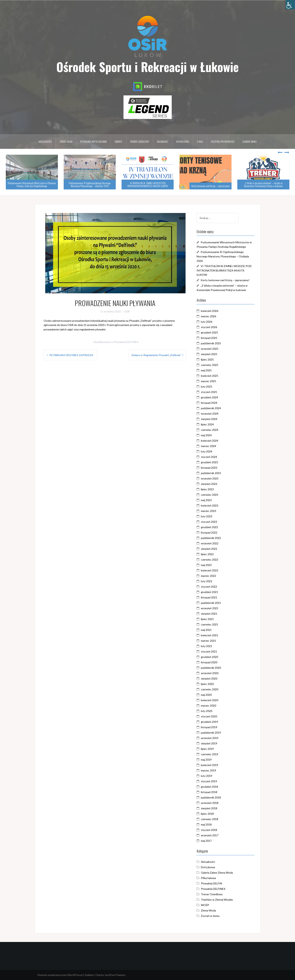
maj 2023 (206, 500)
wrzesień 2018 (210, 803)
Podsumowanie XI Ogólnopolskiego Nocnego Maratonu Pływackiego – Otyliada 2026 (90, 184)
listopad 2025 (209, 338)
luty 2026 (207, 322)
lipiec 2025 (207, 359)
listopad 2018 (209, 792)
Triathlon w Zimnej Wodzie (217, 900)
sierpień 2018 (209, 808)
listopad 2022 (209, 532)
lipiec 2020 (207, 684)
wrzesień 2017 (210, 835)
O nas (200, 141)
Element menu (250, 141)
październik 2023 (211, 473)
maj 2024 (206, 435)
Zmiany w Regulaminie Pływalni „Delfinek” (156, 355)
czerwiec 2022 (210, 560)
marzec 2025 (208, 381)
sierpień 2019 (209, 743)
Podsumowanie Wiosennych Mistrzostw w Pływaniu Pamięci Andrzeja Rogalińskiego (32, 184)
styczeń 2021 (209, 651)
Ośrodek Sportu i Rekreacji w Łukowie (147, 67)
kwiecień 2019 (210, 765)
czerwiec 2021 (210, 624)
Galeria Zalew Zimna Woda (217, 873)
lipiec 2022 (207, 554)
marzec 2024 (208, 446)
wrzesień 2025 (210, 349)
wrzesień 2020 (210, 673)
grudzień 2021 (209, 592)
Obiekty (118, 141)
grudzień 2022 (209, 527)
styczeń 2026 (209, 327)
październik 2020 (211, 668)
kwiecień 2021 (210, 635)
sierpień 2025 (209, 354)
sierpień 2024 (209, 419)
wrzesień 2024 (210, 414)
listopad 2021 (209, 597)
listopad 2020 (209, 662)
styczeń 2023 (209, 522)
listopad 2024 (209, 403)
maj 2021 (206, 630)
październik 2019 (211, 733)
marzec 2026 (208, 316)
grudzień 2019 (209, 722)
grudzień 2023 (209, 462)
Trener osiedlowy (140, 141)
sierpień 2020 (209, 678)
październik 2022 (211, 538)
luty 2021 (207, 646)
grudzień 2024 (209, 397)
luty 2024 (207, 451)
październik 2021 (211, 603)
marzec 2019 (208, 770)
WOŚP (205, 905)
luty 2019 (207, 776)
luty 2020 (207, 711)
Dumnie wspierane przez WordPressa (60, 975)
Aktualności (45, 141)
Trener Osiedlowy (212, 894)
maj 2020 (206, 695)
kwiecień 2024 (210, 441)
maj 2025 (206, 370)
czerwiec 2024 (210, 430)
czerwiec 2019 (210, 754)
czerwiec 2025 (210, 365)
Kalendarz (163, 141)
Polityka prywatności (223, 141)
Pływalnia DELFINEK (126, 342)
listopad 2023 (209, 468)
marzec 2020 (208, 706)
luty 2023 (207, 516)
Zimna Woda (208, 910)
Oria (98, 975)
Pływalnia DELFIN (211, 883)
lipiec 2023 (207, 489)
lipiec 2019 (207, 749)
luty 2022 (207, 581)
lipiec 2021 (207, 619)
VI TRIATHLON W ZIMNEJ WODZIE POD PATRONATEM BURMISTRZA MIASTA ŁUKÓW (148, 184)
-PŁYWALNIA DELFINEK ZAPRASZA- (71, 355)
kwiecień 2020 (210, 700)
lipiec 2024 (207, 424)
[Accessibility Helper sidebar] (290, 5)
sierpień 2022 (209, 549)
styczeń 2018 (209, 830)
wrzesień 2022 (210, 543)
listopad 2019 (209, 727)
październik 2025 (211, 343)
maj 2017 (206, 841)
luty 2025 (207, 386)
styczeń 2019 (209, 781)
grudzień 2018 (209, 787)
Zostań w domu (210, 916)
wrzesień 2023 (210, 478)
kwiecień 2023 (210, 505)
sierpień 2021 (209, 614)
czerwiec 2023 (210, 495)
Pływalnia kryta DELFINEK (93, 141)
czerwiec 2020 (210, 689)
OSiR (127, 311)
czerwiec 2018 (210, 819)
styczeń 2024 (209, 457)
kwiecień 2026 (210, 311)
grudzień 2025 (209, 332)
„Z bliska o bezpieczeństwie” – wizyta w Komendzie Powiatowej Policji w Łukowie (263, 184)
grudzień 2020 (209, 657)
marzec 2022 (208, 576)
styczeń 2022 (209, 587)
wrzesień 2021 (210, 608)
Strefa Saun (66, 141)
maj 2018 (206, 824)
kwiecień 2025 (210, 376)
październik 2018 (211, 797)
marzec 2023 (208, 511)
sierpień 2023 (209, 484)
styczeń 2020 (209, 716)
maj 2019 (206, 760)
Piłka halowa (208, 878)
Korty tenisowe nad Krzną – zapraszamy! (210, 186)
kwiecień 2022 (210, 570)
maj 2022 (206, 565)
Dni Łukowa (208, 867)
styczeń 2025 (209, 392)
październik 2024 (211, 408)
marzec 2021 (208, 641)
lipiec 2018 (207, 814)
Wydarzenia (183, 141)
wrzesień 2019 (210, 738)
